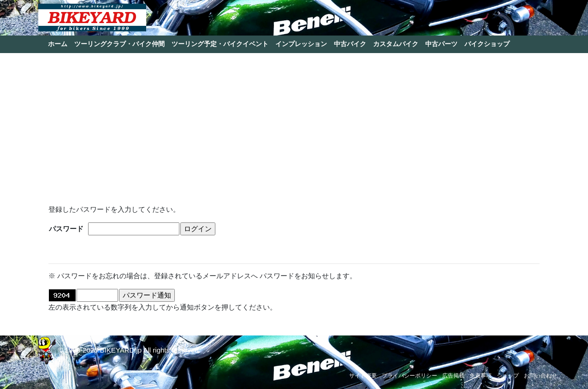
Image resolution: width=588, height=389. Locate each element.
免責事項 (481, 376)
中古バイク (350, 44)
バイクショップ (487, 44)
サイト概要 (363, 376)
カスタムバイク (396, 44)
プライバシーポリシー (410, 376)
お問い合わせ (540, 376)
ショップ (508, 376)
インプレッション (301, 44)
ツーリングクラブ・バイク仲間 (119, 44)
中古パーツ (441, 44)
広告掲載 (453, 376)
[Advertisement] (294, 125)
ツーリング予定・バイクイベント (220, 44)
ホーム (58, 44)
